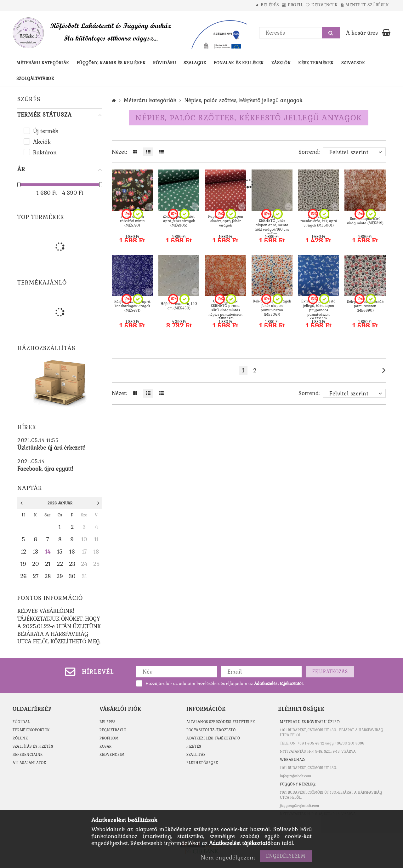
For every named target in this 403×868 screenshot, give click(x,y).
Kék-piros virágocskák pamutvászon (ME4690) (365, 306)
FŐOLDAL (21, 722)
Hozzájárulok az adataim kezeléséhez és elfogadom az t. (224, 684)
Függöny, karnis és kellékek (111, 63)
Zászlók (281, 63)
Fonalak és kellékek (239, 63)
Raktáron (45, 152)
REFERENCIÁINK (28, 755)
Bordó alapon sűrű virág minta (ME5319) (365, 221)
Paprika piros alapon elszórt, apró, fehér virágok (226, 221)
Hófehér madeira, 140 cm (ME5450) (179, 306)
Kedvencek (315, 5)
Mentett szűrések (364, 5)
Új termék (46, 131)
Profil (279, 5)
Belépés (247, 5)
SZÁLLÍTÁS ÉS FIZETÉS (33, 746)
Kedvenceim (112, 755)
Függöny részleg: (298, 784)
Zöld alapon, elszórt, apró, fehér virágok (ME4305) (179, 221)
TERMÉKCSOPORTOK (31, 730)
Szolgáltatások (35, 79)
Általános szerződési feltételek (221, 722)
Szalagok (195, 63)
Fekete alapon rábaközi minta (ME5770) (132, 221)
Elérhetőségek (202, 763)
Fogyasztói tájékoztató (211, 730)
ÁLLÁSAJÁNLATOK (29, 763)
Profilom (109, 738)
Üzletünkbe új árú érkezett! (51, 448)
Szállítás (196, 755)
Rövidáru (165, 63)
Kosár (106, 746)
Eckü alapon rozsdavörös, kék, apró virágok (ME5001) (319, 221)
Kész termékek (316, 63)
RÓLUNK (20, 738)
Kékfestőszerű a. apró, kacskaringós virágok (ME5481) (132, 306)
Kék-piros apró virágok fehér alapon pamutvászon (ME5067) (272, 308)
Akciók (42, 142)
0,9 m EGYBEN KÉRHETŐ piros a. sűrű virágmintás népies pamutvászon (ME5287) (225, 310)
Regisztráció (113, 730)
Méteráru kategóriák (43, 63)
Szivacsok (353, 63)
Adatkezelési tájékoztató (213, 738)
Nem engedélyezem (228, 857)
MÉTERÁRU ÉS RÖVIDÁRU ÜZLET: (310, 722)
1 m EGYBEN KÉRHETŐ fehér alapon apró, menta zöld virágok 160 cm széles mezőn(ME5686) (272, 227)
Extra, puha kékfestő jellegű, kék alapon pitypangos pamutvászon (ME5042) (318, 310)
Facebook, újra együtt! (45, 469)
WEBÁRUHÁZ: (292, 760)
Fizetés (194, 746)
